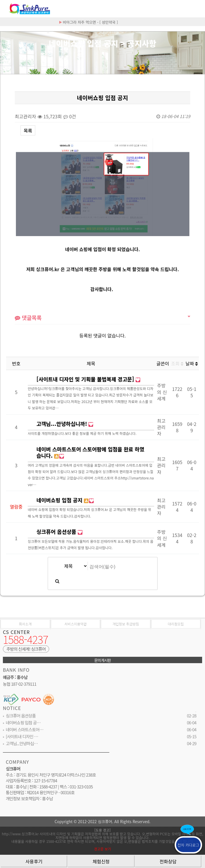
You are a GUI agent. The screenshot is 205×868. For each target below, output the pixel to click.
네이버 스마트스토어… (25, 733)
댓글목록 (28, 322)
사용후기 (34, 861)
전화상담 (168, 861)
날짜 (192, 363)
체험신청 (101, 861)
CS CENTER (16, 635)
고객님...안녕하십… (22, 747)
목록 (28, 130)
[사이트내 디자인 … (22, 740)
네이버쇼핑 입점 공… (23, 726)
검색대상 (0, 74)
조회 (177, 363)
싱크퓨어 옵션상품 (21, 719)
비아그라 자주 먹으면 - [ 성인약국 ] (89, 22)
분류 (196, 9)
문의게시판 (102, 663)
